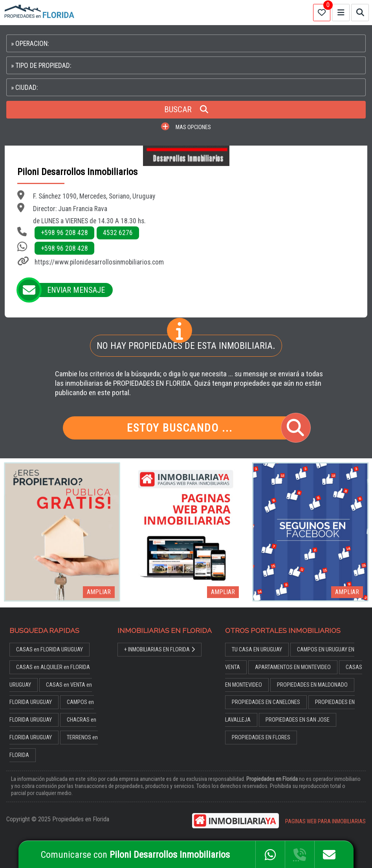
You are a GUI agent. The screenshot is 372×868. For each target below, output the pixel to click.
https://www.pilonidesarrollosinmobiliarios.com (99, 262)
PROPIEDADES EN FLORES (261, 738)
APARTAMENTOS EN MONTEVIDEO (293, 667)
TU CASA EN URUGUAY (257, 650)
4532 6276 (118, 233)
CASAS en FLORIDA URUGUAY (49, 650)
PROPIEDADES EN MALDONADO (312, 685)
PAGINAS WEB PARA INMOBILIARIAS (325, 821)
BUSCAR (186, 109)
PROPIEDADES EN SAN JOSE (298, 720)
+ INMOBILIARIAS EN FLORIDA (160, 650)
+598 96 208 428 (64, 233)
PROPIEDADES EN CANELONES (266, 702)
